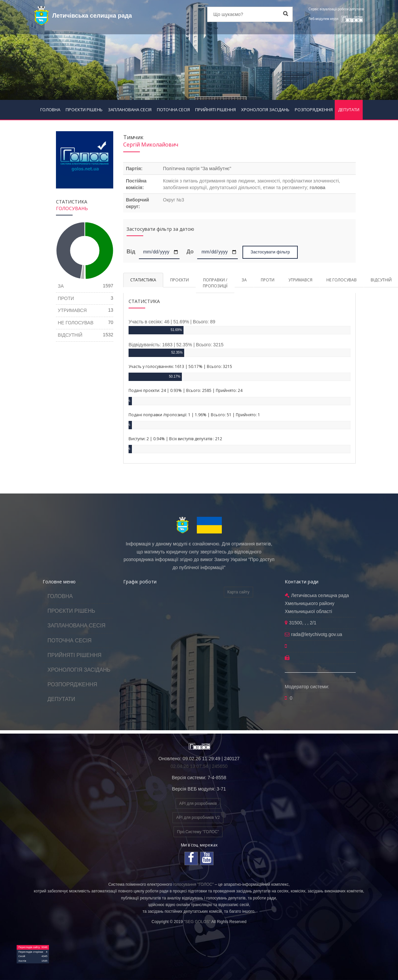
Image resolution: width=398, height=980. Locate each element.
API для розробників (198, 804)
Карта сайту (238, 592)
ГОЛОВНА (50, 110)
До (190, 251)
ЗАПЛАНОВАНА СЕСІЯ (130, 110)
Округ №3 (173, 200)
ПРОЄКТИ (180, 280)
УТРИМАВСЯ (300, 280)
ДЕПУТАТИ (349, 110)
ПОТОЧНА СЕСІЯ (173, 110)
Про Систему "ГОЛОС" (198, 832)
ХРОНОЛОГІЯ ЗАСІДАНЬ (265, 110)
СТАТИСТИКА (143, 280)
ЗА (244, 280)
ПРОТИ (268, 280)
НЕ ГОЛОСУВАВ (342, 280)
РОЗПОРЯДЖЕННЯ (314, 110)
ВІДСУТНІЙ (70, 335)
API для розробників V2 (198, 817)
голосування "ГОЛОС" (194, 884)
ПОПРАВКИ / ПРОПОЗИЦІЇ (215, 283)
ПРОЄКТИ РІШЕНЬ (84, 110)
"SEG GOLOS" (197, 922)
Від (132, 251)
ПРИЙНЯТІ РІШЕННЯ (215, 110)
